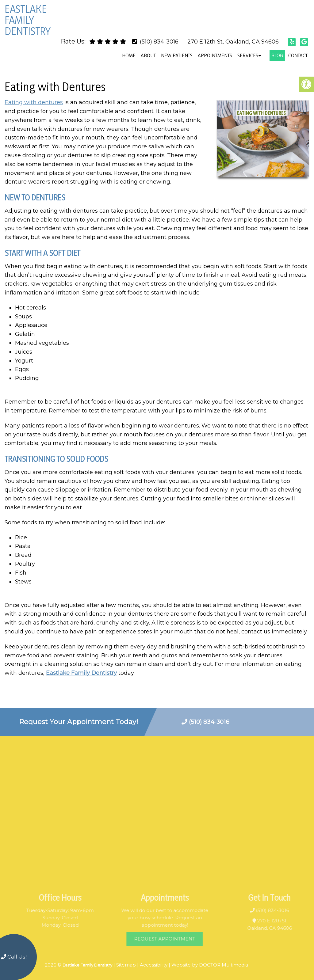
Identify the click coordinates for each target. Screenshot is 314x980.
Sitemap (126, 965)
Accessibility (154, 965)
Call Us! (14, 957)
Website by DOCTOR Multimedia (210, 965)
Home (129, 55)
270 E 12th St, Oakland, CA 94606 (233, 42)
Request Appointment (174, 939)
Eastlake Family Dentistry (28, 20)
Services (248, 55)
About (148, 55)
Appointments (215, 55)
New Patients (177, 55)
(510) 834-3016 (159, 42)
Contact (298, 55)
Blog (277, 55)
